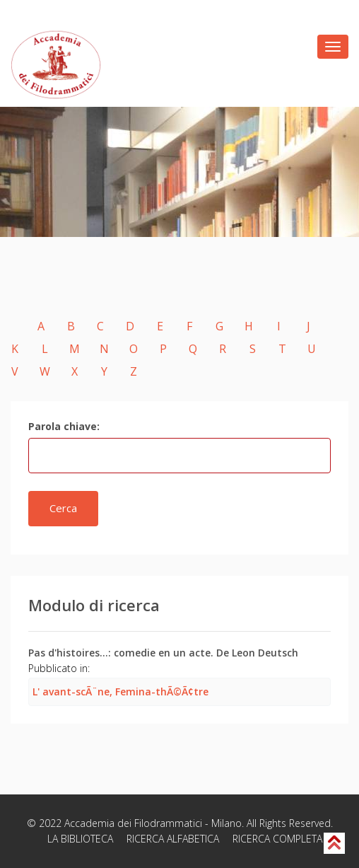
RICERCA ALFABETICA (173, 839)
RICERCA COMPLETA (277, 839)
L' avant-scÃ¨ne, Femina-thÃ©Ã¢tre (120, 691)
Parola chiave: (64, 426)
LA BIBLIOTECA (80, 839)
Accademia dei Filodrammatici (133, 823)
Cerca (63, 508)
